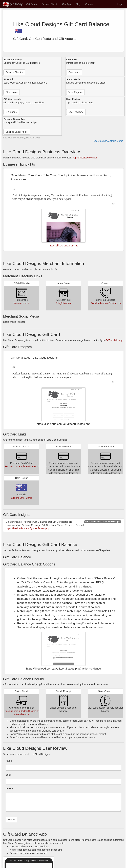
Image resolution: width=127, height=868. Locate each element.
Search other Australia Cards (108, 141)
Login (120, 4)
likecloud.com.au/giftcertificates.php (22, 466)
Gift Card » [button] (11, 112)
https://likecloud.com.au (85, 158)
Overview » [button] (74, 72)
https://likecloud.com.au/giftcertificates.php (28, 528)
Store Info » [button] (12, 92)
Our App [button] (66, 4)
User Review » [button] (76, 112)
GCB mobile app (114, 340)
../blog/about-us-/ (63, 303)
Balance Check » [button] (14, 72)
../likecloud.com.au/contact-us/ (105, 303)
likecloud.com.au (22, 303)
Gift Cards (32, 4)
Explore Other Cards (22, 498)
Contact (89, 4)
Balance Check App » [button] (17, 132)
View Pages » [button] (75, 92)
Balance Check (49, 4)
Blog (78, 4)
